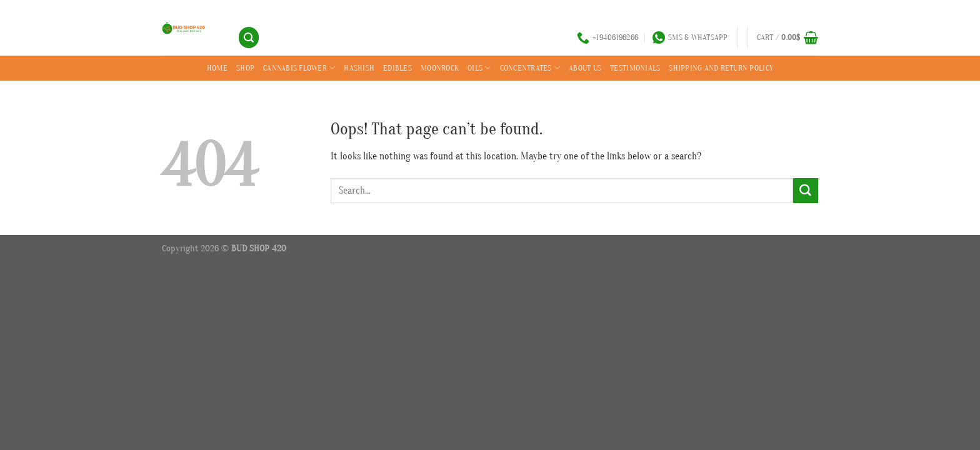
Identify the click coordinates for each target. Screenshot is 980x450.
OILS (479, 68)
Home (217, 68)
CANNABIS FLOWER (299, 68)
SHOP (245, 68)
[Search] (249, 37)
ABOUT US (585, 68)
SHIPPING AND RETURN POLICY (721, 68)
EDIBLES (397, 68)
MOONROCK (440, 68)
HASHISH (359, 68)
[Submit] (806, 191)
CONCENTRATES (530, 68)
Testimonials (635, 68)
